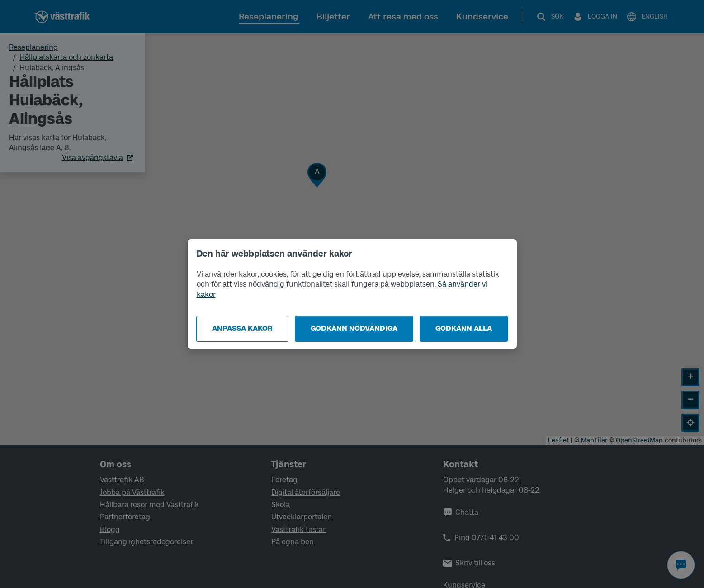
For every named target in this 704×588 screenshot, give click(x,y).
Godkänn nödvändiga (354, 328)
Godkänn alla (464, 328)
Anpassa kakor (242, 328)
